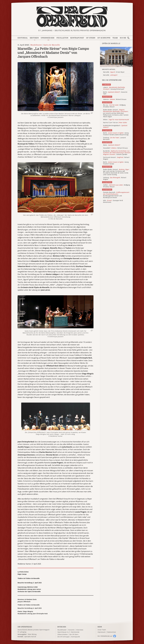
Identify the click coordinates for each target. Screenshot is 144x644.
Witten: (116, 120)
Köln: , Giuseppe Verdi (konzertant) (113, 201)
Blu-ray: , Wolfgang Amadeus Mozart (114, 106)
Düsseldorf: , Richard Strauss (115, 148)
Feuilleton (62, 38)
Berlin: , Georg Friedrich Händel (116, 163)
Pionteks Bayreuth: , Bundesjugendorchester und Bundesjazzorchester (116, 195)
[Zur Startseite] (72, 17)
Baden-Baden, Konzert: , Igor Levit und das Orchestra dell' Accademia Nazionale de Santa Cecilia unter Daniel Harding (116, 172)
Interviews (80, 630)
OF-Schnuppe (104, 38)
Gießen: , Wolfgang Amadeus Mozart (116, 186)
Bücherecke (75, 632)
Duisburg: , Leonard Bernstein (114, 139)
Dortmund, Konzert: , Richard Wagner (116, 158)
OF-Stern (91, 38)
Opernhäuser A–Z (64, 632)
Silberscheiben (63, 635)
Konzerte (71, 630)
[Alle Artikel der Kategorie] (116, 57)
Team (115, 38)
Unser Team (102, 630)
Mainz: (112, 145)
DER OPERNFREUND (25, 627)
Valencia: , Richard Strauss (115, 99)
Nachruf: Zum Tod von (115, 123)
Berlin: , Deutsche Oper (115, 93)
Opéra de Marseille (52, 45)
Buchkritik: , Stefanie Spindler (117, 153)
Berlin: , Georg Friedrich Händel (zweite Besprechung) (116, 134)
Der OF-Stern (74, 635)
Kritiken (34, 38)
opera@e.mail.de (30, 637)
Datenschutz (112, 632)
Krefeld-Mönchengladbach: (115, 126)
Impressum (102, 632)
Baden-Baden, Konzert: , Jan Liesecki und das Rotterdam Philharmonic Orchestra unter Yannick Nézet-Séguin (116, 113)
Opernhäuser (48, 38)
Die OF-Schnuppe (64, 637)
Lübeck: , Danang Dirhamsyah (114, 88)
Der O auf (105, 636)
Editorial (23, 38)
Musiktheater (36, 45)
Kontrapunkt (77, 38)
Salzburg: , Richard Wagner (115, 179)
